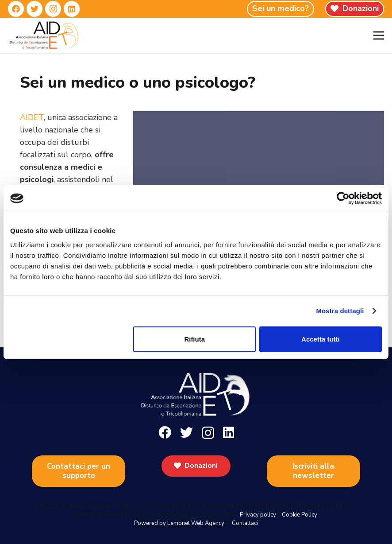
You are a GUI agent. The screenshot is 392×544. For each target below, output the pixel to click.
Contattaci (245, 523)
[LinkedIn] (72, 9)
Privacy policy (258, 515)
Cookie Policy (300, 515)
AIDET (32, 117)
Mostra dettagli (340, 311)
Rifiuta (194, 339)
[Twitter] (35, 9)
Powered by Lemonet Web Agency (179, 523)
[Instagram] (53, 9)
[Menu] (379, 35)
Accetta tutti (321, 339)
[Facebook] (16, 9)
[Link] (44, 35)
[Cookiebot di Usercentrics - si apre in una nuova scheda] (343, 198)
